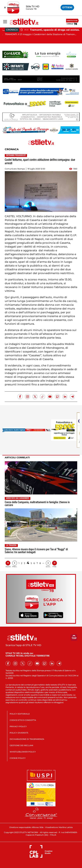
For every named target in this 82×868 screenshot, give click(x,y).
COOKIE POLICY (18, 758)
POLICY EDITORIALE (20, 714)
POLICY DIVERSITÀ (19, 733)
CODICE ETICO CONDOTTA (23, 720)
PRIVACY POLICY (18, 726)
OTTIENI (67, 7)
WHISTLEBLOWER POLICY (23, 752)
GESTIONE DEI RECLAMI (21, 745)
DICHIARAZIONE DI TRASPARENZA (27, 739)
